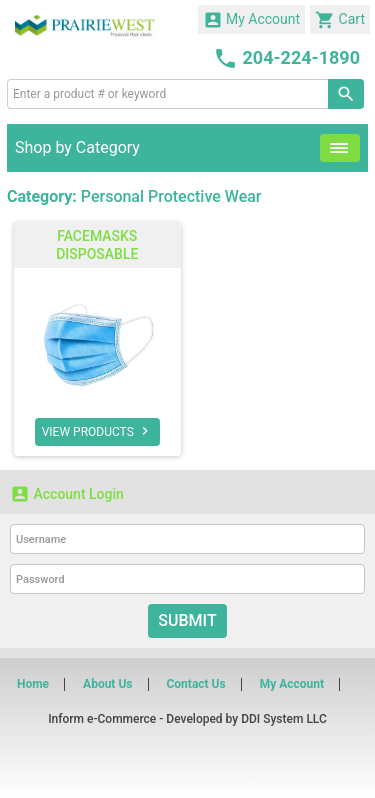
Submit (187, 620)
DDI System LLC (284, 719)
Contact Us (195, 684)
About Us (107, 684)
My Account (252, 20)
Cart (340, 20)
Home (33, 684)
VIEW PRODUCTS (97, 431)
